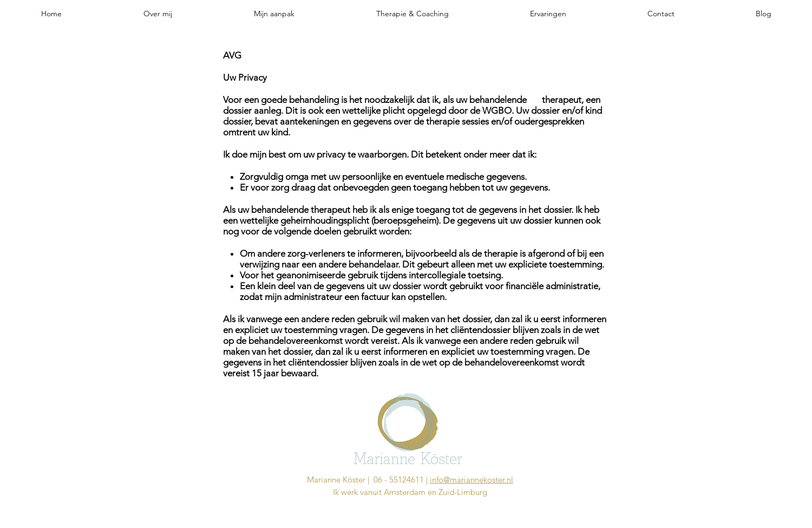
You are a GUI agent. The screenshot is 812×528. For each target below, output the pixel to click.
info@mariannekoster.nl (472, 480)
